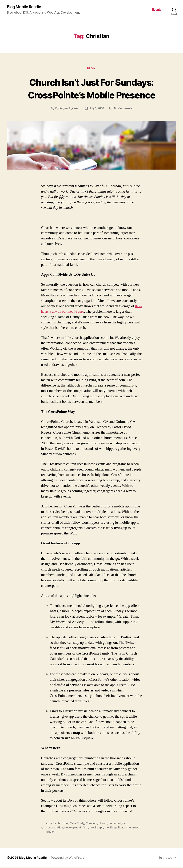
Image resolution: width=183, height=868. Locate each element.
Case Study (77, 824)
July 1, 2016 (97, 109)
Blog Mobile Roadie (25, 7)
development (73, 828)
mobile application (118, 828)
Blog (91, 69)
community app (119, 824)
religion (64, 832)
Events (157, 10)
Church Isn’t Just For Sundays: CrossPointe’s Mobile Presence (91, 89)
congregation (55, 828)
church (103, 824)
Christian (92, 824)
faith (86, 828)
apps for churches (57, 824)
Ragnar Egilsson (69, 109)
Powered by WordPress (68, 858)
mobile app (98, 828)
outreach (52, 832)
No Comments (123, 109)
